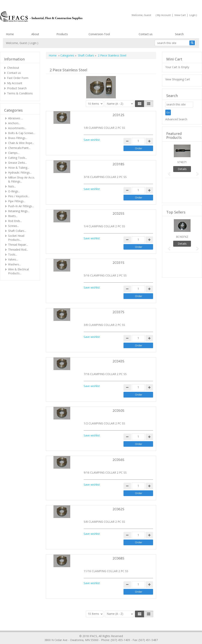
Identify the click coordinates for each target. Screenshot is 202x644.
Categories (67, 55)
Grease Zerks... (17, 163)
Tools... (13, 254)
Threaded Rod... (18, 250)
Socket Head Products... (16, 238)
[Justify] (149, 104)
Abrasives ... (15, 118)
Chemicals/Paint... (19, 148)
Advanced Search (176, 119)
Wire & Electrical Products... (18, 271)
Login (193, 15)
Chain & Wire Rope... (21, 143)
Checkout (13, 68)
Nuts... (12, 186)
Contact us (146, 34)
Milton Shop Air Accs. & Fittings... (22, 179)
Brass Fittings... (18, 138)
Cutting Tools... (18, 158)
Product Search (17, 88)
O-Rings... (14, 191)
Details (182, 169)
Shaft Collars (86, 55)
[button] (168, 172)
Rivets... (13, 216)
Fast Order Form (18, 78)
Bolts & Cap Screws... (22, 133)
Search (179, 34)
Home (10, 34)
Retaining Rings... (19, 211)
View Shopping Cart (178, 79)
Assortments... (17, 128)
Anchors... (14, 123)
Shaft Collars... (17, 231)
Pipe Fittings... (17, 201)
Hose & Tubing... (19, 168)
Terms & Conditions (20, 93)
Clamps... (14, 153)
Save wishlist (92, 140)
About (35, 34)
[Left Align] (140, 104)
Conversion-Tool (99, 34)
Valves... (13, 259)
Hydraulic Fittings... (20, 173)
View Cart (180, 15)
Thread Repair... (18, 245)
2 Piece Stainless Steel (112, 55)
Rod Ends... (15, 221)
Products (62, 34)
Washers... (14, 264)
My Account (164, 15)
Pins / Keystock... (19, 196)
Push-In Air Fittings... (21, 206)
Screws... (14, 226)
